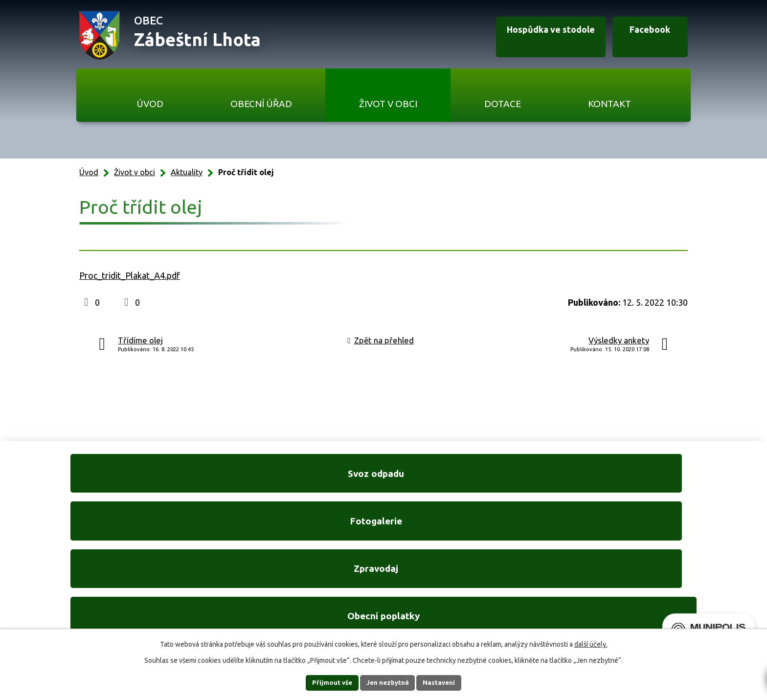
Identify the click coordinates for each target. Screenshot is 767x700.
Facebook (642, 36)
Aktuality (187, 172)
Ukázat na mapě (511, 594)
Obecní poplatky (628, 479)
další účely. (591, 644)
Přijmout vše (325, 682)
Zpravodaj (465, 479)
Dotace (503, 104)
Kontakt (609, 104)
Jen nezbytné (388, 682)
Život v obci (388, 104)
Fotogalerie (302, 479)
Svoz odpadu (139, 479)
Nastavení (446, 682)
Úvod (150, 104)
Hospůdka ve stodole (532, 36)
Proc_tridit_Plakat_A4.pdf (130, 275)
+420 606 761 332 (279, 574)
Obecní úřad (261, 104)
